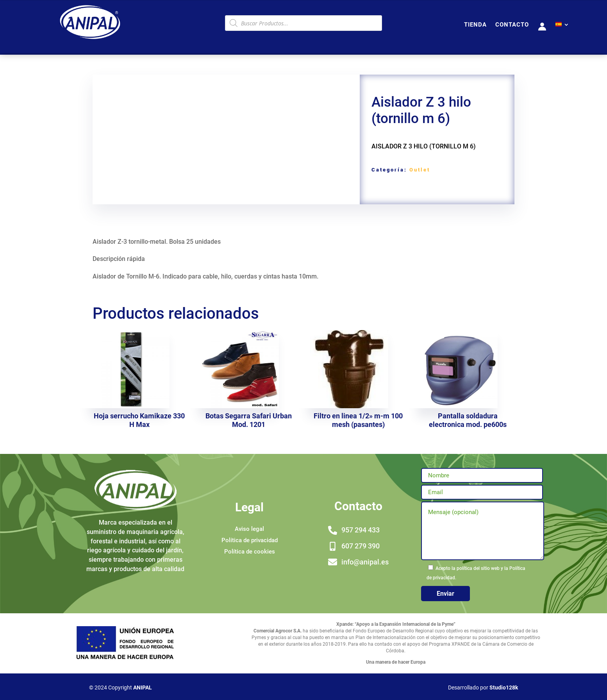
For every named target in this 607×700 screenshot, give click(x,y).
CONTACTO (512, 25)
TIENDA (475, 25)
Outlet (420, 170)
